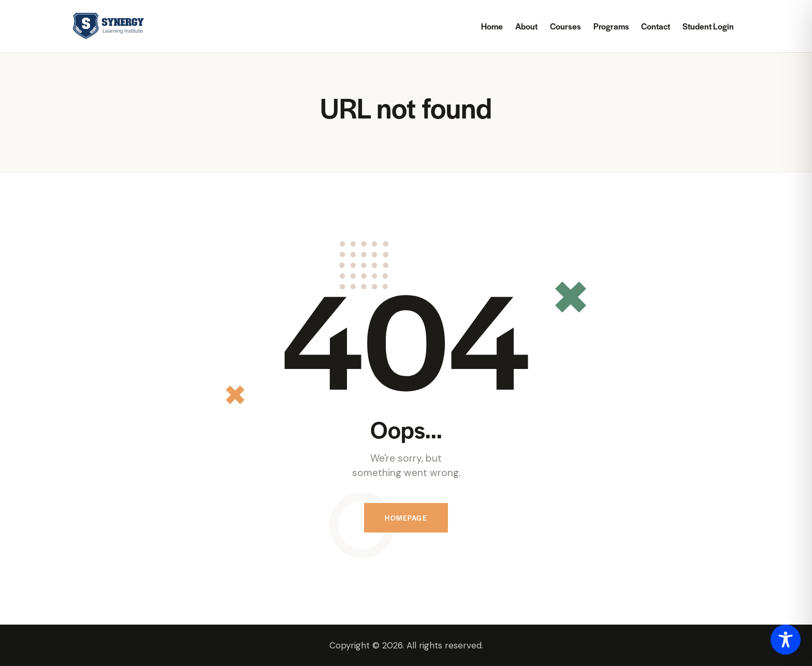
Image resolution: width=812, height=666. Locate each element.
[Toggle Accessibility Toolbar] (786, 640)
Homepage (406, 518)
